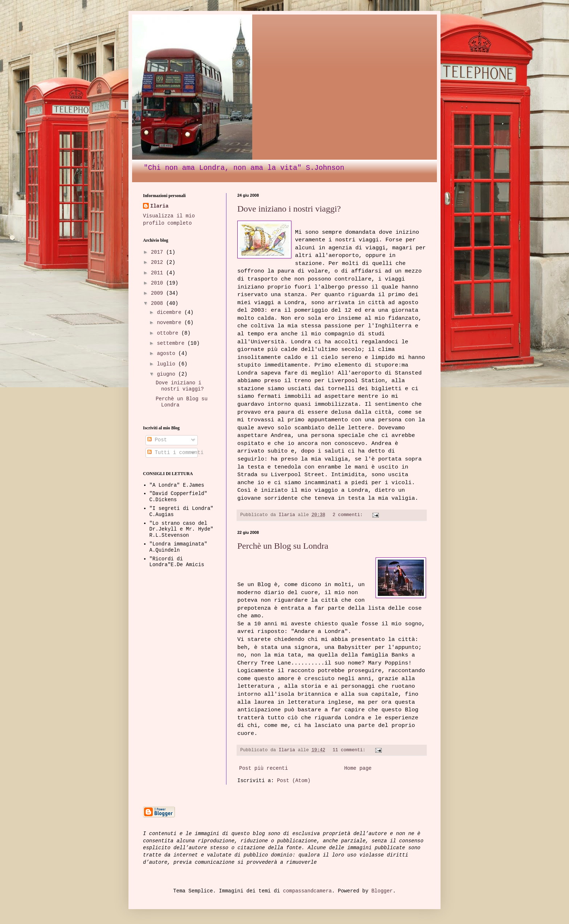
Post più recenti (263, 768)
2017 (159, 252)
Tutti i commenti (175, 453)
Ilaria (159, 206)
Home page (358, 768)
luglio (167, 364)
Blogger (382, 891)
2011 (159, 273)
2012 (159, 262)
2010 (159, 283)
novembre (171, 323)
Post (157, 440)
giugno (167, 374)
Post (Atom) (294, 781)
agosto (167, 353)
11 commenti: (350, 750)
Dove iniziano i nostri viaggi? (289, 209)
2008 (159, 303)
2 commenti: (349, 515)
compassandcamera (307, 891)
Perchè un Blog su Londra (283, 546)
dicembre (171, 312)
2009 (159, 293)
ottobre (169, 333)
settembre (172, 343)
